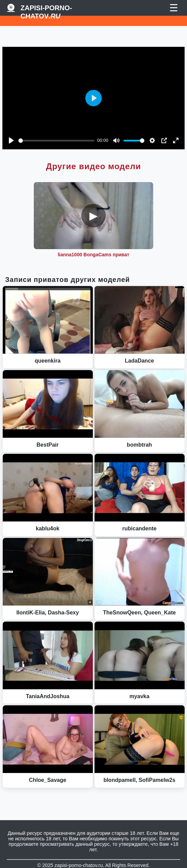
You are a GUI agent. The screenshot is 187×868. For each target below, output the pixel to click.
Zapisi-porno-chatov (46, 8)
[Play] (11, 140)
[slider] (56, 141)
